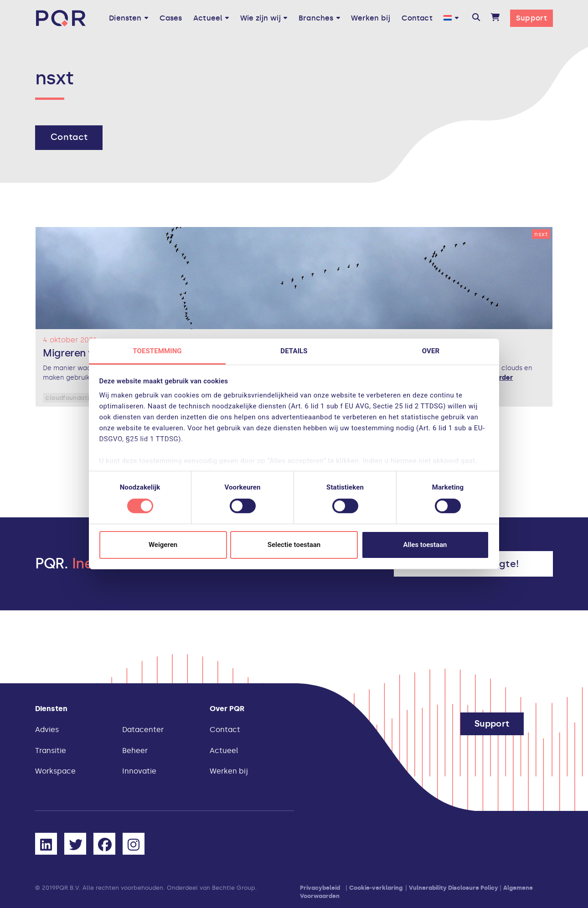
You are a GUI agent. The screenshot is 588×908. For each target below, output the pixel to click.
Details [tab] (294, 351)
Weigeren (163, 545)
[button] (476, 18)
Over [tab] (431, 351)
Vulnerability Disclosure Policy (454, 888)
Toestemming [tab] (157, 351)
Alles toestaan (425, 545)
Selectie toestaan (294, 545)
